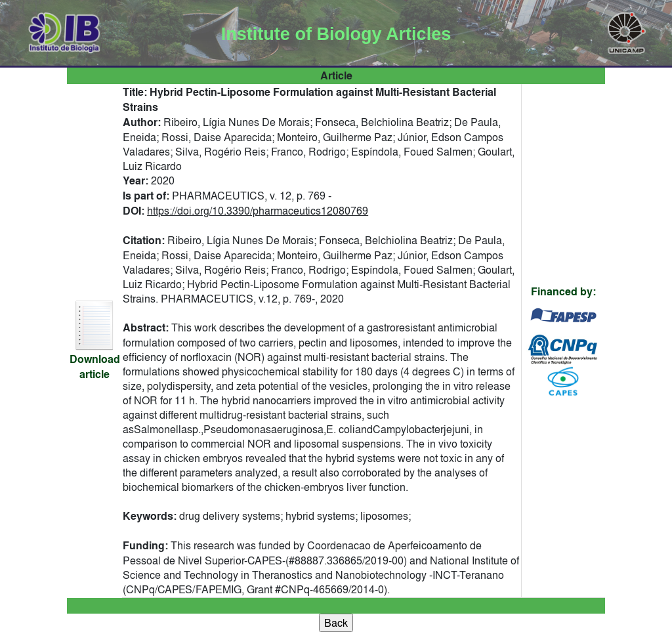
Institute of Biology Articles (336, 34)
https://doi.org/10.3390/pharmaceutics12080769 (258, 211)
